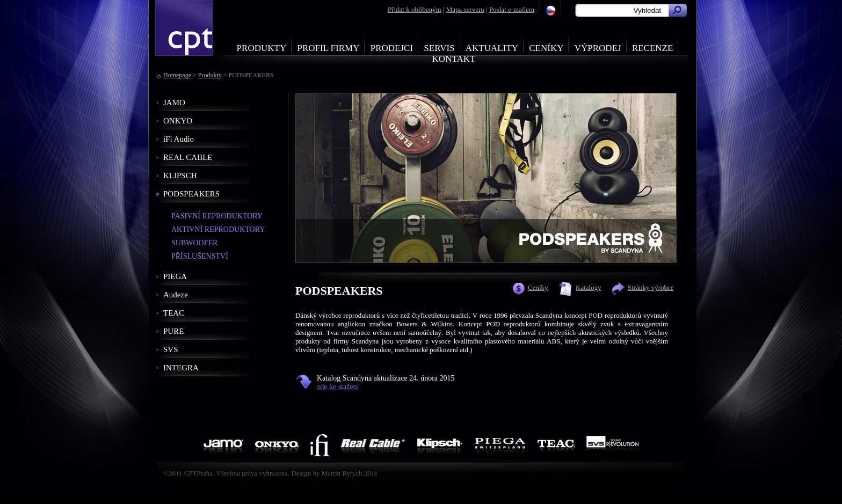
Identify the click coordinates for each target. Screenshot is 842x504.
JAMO (174, 103)
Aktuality (492, 48)
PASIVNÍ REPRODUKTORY (217, 216)
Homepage (177, 75)
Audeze (176, 295)
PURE (173, 331)
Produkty (262, 48)
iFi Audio (179, 139)
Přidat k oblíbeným (415, 9)
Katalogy (589, 287)
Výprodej (598, 48)
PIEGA (175, 276)
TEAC (174, 313)
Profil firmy (328, 48)
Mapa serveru (465, 9)
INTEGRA (181, 368)
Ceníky (546, 48)
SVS (171, 349)
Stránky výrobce (651, 287)
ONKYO (178, 121)
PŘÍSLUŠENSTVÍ (200, 256)
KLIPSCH (180, 176)
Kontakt (454, 59)
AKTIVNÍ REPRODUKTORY (218, 229)
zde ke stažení (338, 387)
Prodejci (392, 48)
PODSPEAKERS (191, 194)
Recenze (653, 48)
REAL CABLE (188, 157)
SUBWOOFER (194, 243)
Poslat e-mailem (512, 9)
